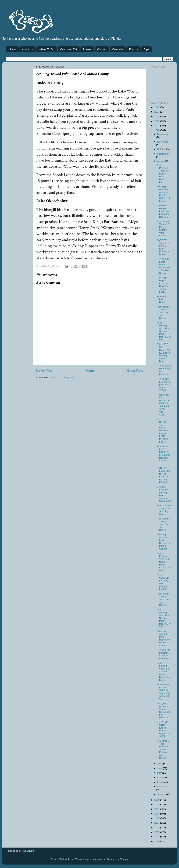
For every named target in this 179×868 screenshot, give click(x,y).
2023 (157, 116)
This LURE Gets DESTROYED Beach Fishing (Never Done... (164, 353)
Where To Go (46, 49)
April (160, 778)
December (163, 134)
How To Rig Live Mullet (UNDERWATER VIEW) (164, 385)
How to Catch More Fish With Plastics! (164, 370)
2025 (157, 107)
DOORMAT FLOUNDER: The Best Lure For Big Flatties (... (164, 475)
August (161, 161)
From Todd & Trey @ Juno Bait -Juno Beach (164, 312)
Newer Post (45, 370)
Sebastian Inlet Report (162, 299)
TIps (146, 49)
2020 (157, 130)
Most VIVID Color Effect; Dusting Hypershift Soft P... (163, 729)
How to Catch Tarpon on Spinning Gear (164, 510)
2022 (157, 121)
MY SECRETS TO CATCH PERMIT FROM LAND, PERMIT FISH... (164, 431)
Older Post (135, 370)
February (162, 787)
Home (12, 49)
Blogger (124, 859)
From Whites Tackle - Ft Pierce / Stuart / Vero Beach (163, 229)
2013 (157, 828)
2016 (157, 814)
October (162, 149)
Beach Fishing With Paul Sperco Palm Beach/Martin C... (164, 331)
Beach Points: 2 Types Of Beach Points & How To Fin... (163, 174)
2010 (157, 841)
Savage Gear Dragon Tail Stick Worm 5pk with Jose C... (164, 692)
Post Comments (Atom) (63, 378)
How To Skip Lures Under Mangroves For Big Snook (163, 266)
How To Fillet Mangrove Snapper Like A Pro (163, 654)
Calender (118, 49)
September (163, 154)
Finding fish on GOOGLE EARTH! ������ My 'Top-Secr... (163, 405)
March (161, 782)
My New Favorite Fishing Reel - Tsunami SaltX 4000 (164, 494)
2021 (157, 126)
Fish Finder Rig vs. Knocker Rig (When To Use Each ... (164, 285)
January (162, 794)
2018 (157, 804)
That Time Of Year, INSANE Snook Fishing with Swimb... (163, 749)
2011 (157, 837)
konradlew (100, 859)
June (160, 768)
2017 (157, 809)
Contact (102, 49)
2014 (157, 823)
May (160, 773)
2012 (157, 832)
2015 (157, 818)
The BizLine (28, 851)
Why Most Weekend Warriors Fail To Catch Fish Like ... (164, 194)
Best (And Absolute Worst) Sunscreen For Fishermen (164, 710)
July (160, 764)
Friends (133, 49)
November (163, 142)
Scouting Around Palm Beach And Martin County (164, 542)
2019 (157, 800)
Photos (87, 49)
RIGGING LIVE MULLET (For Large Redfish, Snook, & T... (163, 455)
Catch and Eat (69, 49)
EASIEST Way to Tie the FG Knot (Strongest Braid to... (163, 247)
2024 (157, 112)
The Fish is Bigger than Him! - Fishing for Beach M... (164, 211)
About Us (27, 49)
